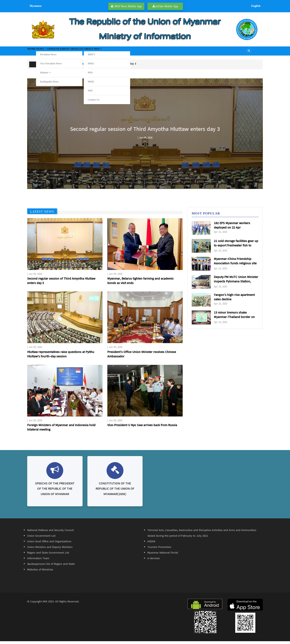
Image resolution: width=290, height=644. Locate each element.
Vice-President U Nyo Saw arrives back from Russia (142, 428)
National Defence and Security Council (50, 533)
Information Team (38, 561)
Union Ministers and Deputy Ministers (50, 550)
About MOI (119, 52)
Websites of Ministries (40, 572)
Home (34, 52)
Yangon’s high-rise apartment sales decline (234, 300)
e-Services (154, 561)
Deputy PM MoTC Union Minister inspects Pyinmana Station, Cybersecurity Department (236, 284)
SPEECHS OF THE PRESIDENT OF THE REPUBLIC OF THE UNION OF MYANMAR (55, 492)
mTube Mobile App (167, 6)
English (256, 6)
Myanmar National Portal (163, 556)
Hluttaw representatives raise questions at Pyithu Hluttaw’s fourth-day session (61, 357)
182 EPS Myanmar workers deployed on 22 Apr (232, 228)
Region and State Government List (48, 556)
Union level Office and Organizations (49, 544)
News (49, 52)
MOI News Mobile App (128, 6)
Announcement (72, 52)
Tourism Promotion (159, 550)
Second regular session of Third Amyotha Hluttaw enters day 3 (98, 67)
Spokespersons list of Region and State (51, 567)
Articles (97, 52)
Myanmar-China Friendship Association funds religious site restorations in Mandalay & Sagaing (235, 269)
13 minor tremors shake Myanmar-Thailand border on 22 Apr (234, 320)
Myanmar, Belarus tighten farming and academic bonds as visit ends (140, 284)
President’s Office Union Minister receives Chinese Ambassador (142, 357)
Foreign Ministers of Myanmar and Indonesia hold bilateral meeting (61, 430)
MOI (45, 604)
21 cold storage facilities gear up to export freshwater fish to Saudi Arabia (236, 248)
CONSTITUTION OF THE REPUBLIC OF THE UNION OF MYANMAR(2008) (115, 492)
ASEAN (151, 544)
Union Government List (41, 539)
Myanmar (36, 6)
